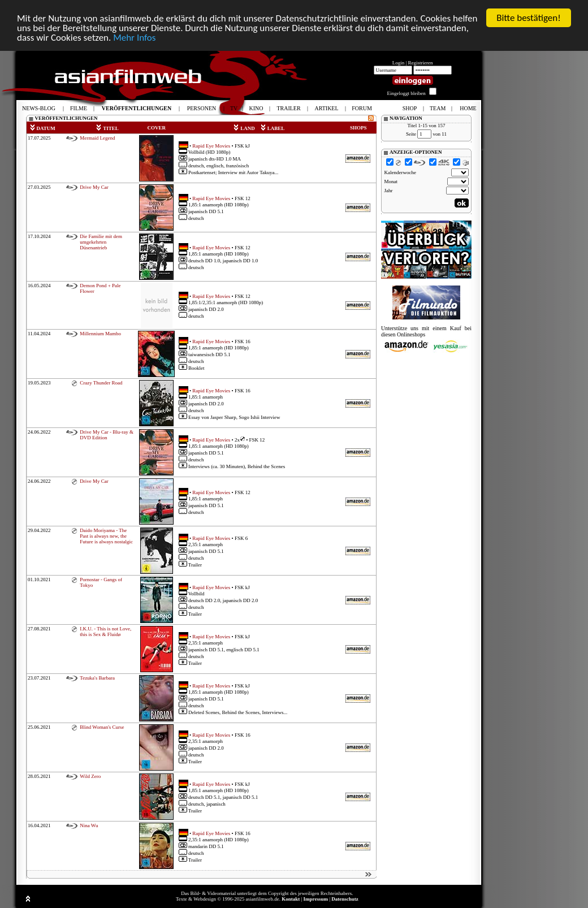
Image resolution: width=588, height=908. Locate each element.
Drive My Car (94, 187)
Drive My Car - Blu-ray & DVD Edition (107, 435)
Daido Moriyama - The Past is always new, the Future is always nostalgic (106, 536)
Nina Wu (89, 825)
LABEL (273, 128)
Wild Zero (90, 776)
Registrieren (421, 63)
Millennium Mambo (100, 334)
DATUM (42, 128)
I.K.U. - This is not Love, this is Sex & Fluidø (105, 632)
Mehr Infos (134, 38)
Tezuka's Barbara (97, 678)
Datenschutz (345, 899)
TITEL (107, 128)
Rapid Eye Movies (211, 145)
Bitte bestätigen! (529, 18)
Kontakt (291, 899)
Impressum (316, 899)
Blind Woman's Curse (102, 727)
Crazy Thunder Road (101, 383)
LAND (244, 128)
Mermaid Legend (97, 138)
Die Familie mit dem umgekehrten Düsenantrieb (101, 242)
